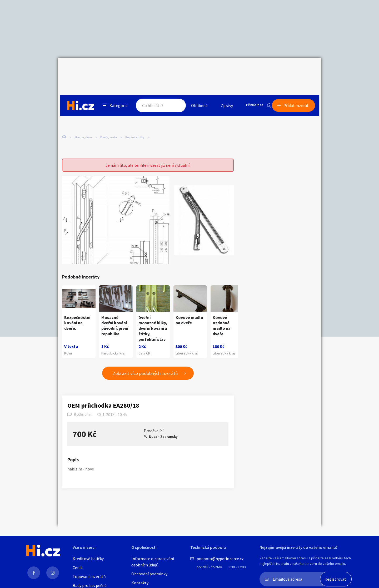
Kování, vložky (135, 110)
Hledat (171, 69)
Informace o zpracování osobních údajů (153, 562)
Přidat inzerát (298, 69)
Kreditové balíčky (88, 559)
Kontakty (140, 583)
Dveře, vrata (109, 110)
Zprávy (221, 69)
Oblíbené (193, 69)
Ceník (78, 567)
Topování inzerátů (89, 576)
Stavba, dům (83, 110)
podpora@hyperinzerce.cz (220, 559)
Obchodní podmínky (149, 574)
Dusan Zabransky (163, 428)
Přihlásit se (250, 69)
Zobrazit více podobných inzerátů (145, 365)
